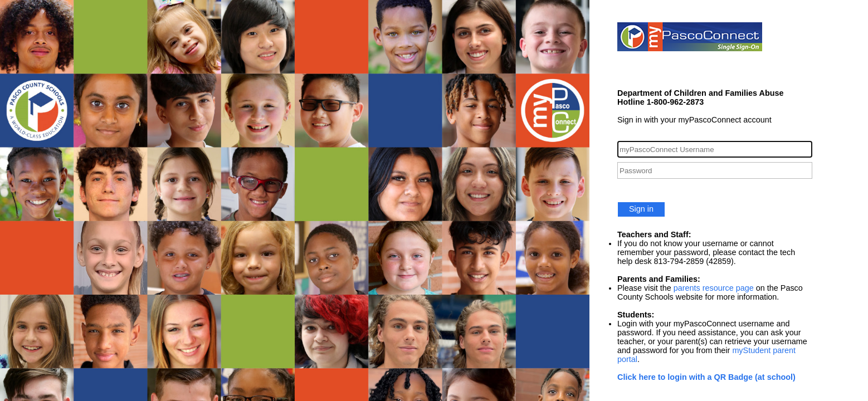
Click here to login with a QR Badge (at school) (706, 377)
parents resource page (714, 288)
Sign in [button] (641, 209)
